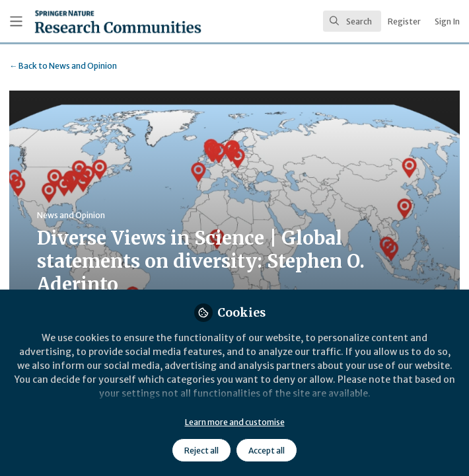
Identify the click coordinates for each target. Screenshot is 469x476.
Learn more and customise (235, 422)
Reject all (201, 451)
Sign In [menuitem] (447, 21)
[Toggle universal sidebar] (16, 21)
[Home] (88, 21)
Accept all (267, 451)
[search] (352, 21)
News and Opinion (63, 66)
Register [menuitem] (404, 21)
